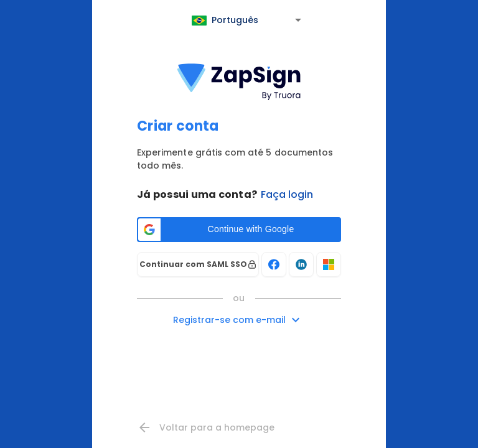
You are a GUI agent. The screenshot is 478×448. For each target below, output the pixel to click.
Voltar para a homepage (206, 427)
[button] (239, 230)
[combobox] (248, 22)
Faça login (287, 194)
